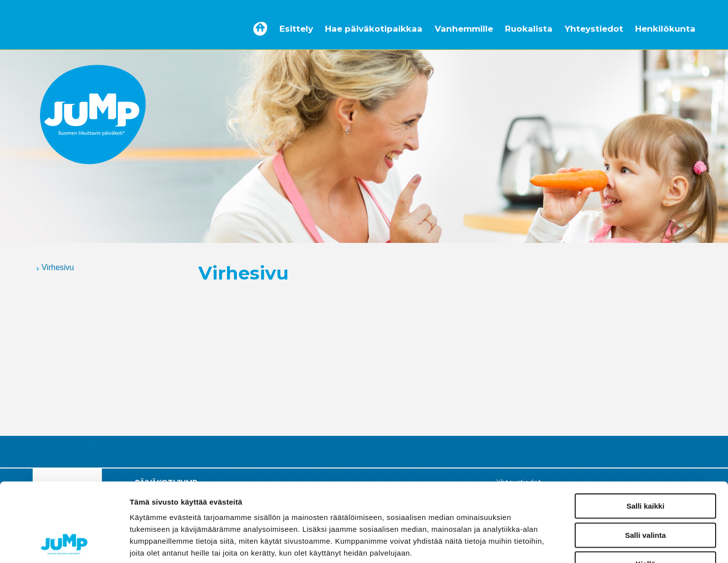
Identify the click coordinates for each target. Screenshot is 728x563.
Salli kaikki (646, 432)
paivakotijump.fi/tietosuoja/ (216, 503)
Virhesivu (58, 267)
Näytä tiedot (529, 544)
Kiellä (645, 490)
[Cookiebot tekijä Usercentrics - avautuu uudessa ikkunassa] (64, 544)
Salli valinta (646, 461)
